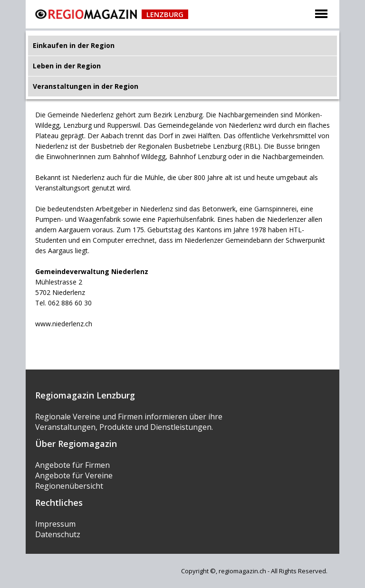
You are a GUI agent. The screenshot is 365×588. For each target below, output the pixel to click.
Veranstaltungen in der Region (86, 86)
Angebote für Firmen (72, 465)
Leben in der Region (67, 66)
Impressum (55, 524)
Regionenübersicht (69, 486)
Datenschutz (58, 534)
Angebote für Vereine (74, 475)
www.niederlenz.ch (64, 324)
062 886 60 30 (70, 303)
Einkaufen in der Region (74, 45)
